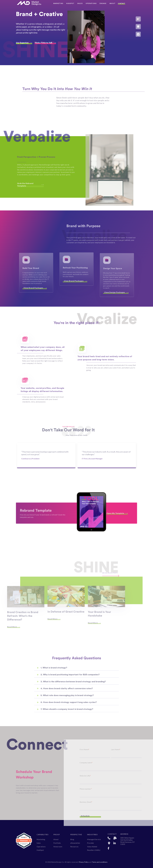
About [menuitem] (56, 839)
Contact (122, 3)
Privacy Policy (84, 862)
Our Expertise (24, 43)
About (112, 3)
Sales (80, 3)
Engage (103, 3)
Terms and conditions (100, 862)
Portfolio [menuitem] (57, 843)
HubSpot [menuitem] (40, 850)
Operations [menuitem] (41, 847)
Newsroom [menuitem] (58, 847)
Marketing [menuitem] (41, 839)
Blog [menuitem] (72, 839)
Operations (91, 3)
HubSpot (70, 3)
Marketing (58, 3)
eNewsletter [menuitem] (75, 843)
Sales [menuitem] (39, 843)
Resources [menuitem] (74, 847)
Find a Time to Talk (45, 43)
